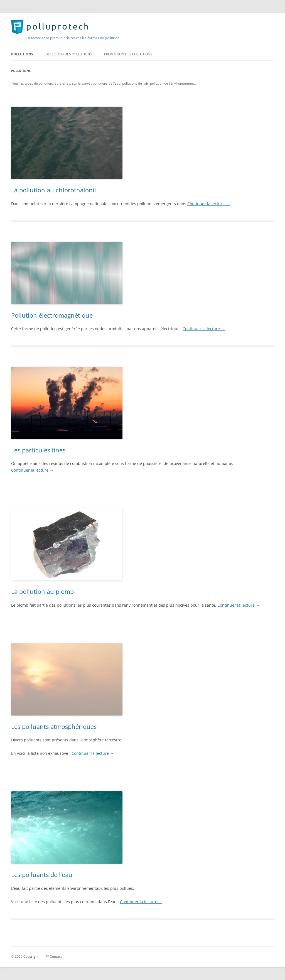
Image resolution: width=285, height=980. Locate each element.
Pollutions (22, 54)
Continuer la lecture (208, 204)
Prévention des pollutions (128, 54)
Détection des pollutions (69, 54)
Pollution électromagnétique (52, 315)
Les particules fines (38, 450)
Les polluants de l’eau (42, 874)
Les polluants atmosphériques (54, 726)
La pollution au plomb (42, 591)
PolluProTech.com (43, 27)
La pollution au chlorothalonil (54, 190)
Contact (54, 956)
